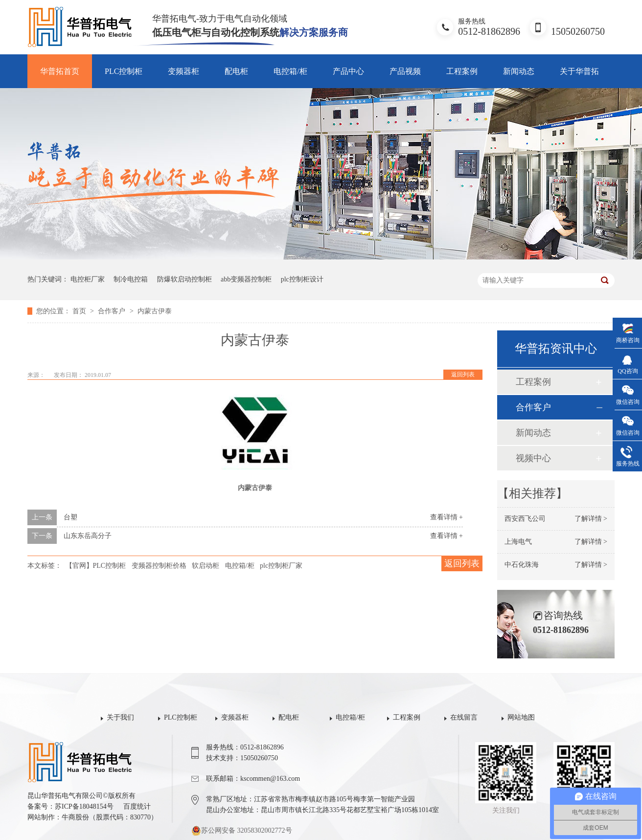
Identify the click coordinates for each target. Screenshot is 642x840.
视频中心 (533, 458)
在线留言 (464, 717)
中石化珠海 (522, 565)
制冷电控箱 (131, 279)
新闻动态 (519, 71)
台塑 (70, 517)
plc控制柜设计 (302, 279)
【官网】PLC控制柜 (96, 566)
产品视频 (405, 71)
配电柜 (236, 71)
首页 (80, 311)
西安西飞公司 (525, 519)
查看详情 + (447, 517)
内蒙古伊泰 (155, 311)
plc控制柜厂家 (281, 566)
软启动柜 (206, 566)
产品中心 (348, 71)
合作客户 (113, 311)
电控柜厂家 (88, 279)
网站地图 (521, 717)
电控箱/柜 (290, 71)
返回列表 (463, 374)
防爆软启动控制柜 (184, 279)
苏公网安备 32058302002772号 (242, 831)
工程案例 (462, 71)
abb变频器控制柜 (246, 279)
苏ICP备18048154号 (84, 806)
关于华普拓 (579, 71)
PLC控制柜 (124, 71)
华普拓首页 (60, 71)
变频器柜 (183, 71)
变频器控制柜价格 (159, 566)
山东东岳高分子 (88, 536)
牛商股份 (75, 817)
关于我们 (120, 717)
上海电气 (518, 542)
